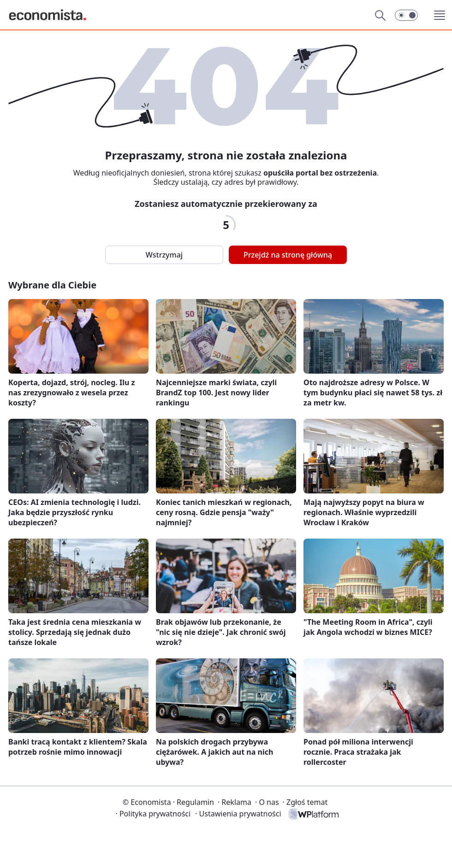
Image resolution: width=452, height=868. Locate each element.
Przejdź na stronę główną (288, 255)
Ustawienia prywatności (238, 814)
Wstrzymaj (164, 255)
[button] (406, 15)
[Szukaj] (380, 15)
